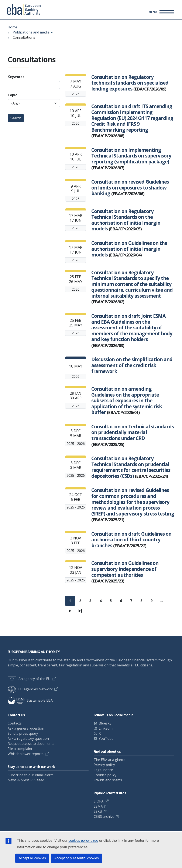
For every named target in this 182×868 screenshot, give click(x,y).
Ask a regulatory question (28, 738)
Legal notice (103, 770)
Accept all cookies (32, 858)
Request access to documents (31, 744)
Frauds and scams (108, 780)
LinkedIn (106, 728)
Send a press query (23, 733)
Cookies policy (105, 775)
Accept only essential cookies (77, 858)
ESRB (98, 811)
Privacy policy (104, 765)
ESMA (98, 806)
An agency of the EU (29, 679)
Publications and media (31, 32)
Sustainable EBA (30, 700)
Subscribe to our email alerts (31, 775)
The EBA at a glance (109, 760)
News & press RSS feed (26, 780)
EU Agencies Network (30, 689)
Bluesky (105, 723)
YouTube (106, 738)
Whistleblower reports (26, 754)
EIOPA (99, 801)
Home (12, 27)
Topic (12, 95)
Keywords (16, 77)
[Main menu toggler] (161, 12)
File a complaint (20, 749)
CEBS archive (104, 816)
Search (16, 118)
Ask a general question (26, 728)
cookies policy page (83, 841)
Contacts (15, 723)
